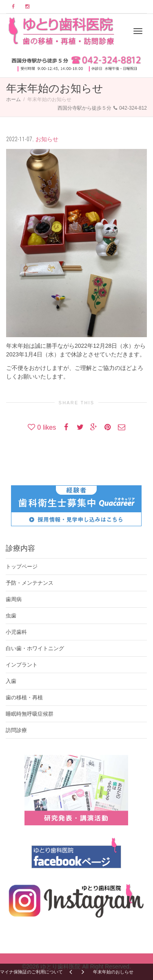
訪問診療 (16, 730)
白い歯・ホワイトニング (35, 648)
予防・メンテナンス (30, 583)
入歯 (11, 681)
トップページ (22, 567)
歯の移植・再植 (24, 697)
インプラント (22, 665)
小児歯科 (16, 632)
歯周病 (14, 599)
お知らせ (47, 139)
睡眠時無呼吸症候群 (30, 714)
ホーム (13, 99)
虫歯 (11, 616)
